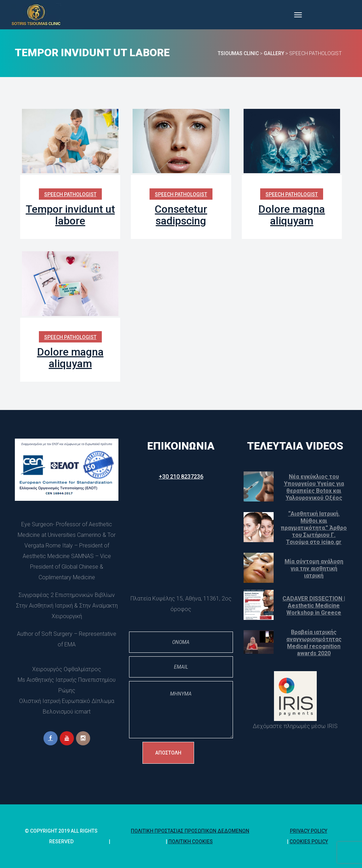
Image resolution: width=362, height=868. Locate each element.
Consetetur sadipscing (181, 215)
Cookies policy (309, 841)
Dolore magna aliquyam (292, 215)
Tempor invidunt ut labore (70, 215)
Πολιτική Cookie (191, 841)
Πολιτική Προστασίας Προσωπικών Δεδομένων (190, 831)
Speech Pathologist (70, 194)
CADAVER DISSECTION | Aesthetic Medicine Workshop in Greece (314, 606)
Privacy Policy (309, 831)
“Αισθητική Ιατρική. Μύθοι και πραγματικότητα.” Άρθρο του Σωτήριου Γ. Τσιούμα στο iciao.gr (314, 528)
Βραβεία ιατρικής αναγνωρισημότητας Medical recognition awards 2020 (314, 643)
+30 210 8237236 (181, 477)
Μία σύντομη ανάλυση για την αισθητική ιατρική (314, 568)
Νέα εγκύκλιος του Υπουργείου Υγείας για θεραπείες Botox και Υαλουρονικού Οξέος (314, 487)
